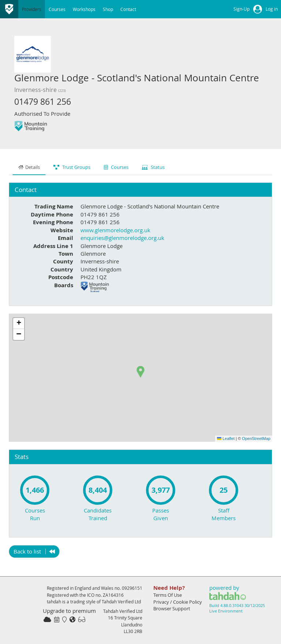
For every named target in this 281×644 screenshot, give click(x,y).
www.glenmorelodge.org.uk (115, 230)
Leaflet (226, 438)
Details (29, 167)
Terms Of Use (168, 595)
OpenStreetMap (256, 438)
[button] (140, 372)
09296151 (132, 588)
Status (153, 167)
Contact (128, 9)
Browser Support (172, 608)
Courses (57, 9)
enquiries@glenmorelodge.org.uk (122, 238)
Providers (32, 9)
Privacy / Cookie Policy (178, 602)
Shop (108, 9)
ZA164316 (113, 595)
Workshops (84, 9)
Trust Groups (72, 167)
